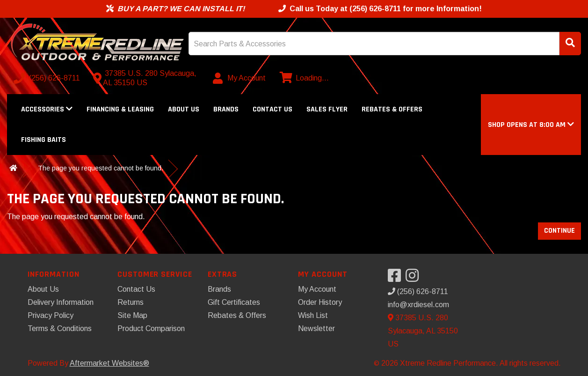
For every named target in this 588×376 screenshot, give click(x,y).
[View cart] (303, 78)
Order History (320, 302)
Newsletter (316, 328)
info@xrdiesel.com (418, 305)
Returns (131, 302)
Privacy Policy (51, 315)
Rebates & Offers (392, 109)
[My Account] (240, 78)
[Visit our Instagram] (414, 278)
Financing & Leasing (120, 109)
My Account (317, 289)
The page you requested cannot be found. (101, 168)
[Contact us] (147, 78)
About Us (184, 109)
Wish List (313, 315)
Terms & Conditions (60, 328)
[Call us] (48, 78)
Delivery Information (61, 302)
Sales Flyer (327, 109)
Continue (559, 231)
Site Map (132, 315)
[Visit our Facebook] (397, 278)
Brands (226, 109)
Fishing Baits (44, 140)
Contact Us (272, 109)
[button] (531, 125)
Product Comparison (151, 328)
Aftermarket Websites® (109, 363)
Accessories (47, 109)
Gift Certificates (234, 302)
